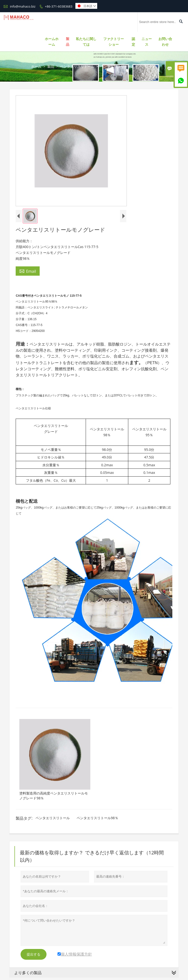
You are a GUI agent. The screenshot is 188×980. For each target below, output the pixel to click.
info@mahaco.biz (23, 6)
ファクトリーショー (114, 42)
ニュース (147, 42)
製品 (68, 42)
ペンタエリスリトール (77, 66)
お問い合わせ (165, 42)
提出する (34, 954)
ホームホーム (52, 42)
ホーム (36, 66)
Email (28, 271)
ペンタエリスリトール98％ (97, 818)
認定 (133, 42)
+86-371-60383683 (59, 6)
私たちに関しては (86, 42)
